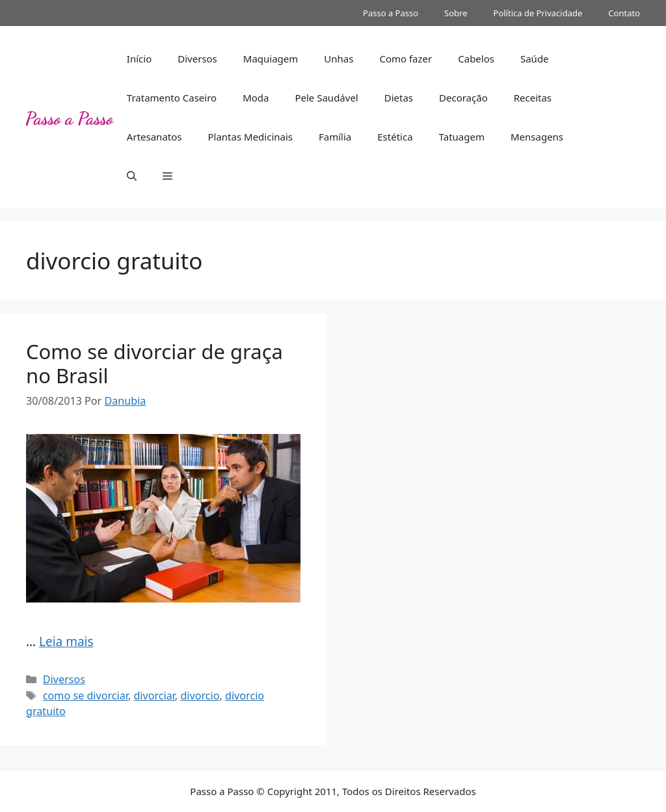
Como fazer (406, 59)
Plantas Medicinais (250, 137)
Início (139, 59)
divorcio (200, 696)
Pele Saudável (326, 98)
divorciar (154, 696)
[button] (132, 176)
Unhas (339, 59)
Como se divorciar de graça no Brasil (154, 363)
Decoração (463, 98)
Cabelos (476, 59)
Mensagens (537, 137)
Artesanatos (154, 137)
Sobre (456, 13)
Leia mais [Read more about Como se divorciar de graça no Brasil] (66, 642)
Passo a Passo (391, 13)
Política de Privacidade (538, 13)
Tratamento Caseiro (172, 98)
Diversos (197, 59)
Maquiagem (271, 59)
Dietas (399, 98)
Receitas (533, 98)
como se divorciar (86, 696)
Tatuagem (462, 137)
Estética (395, 137)
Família (335, 137)
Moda (256, 98)
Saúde (535, 59)
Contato (624, 13)
